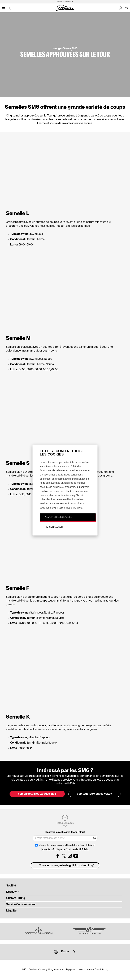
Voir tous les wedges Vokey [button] (94, 794)
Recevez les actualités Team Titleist (65, 832)
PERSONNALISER (54, 527)
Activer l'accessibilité (64, 2)
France (65, 952)
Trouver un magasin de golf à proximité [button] (67, 865)
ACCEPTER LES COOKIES (59, 517)
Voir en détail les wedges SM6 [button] (37, 794)
